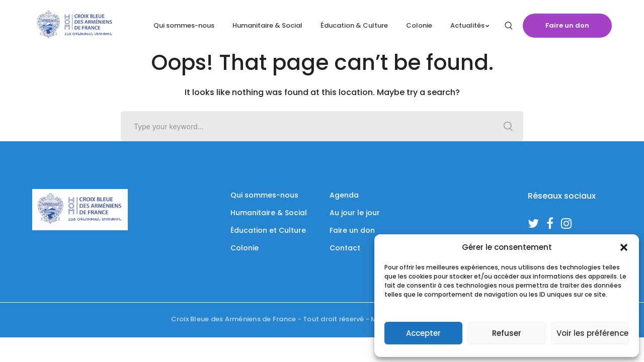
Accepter (423, 333)
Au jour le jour (355, 213)
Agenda (344, 195)
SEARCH (508, 126)
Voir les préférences (593, 333)
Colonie (245, 248)
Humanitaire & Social (269, 213)
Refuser (507, 333)
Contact (345, 248)
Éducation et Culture (268, 230)
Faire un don (567, 25)
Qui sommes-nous (264, 195)
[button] (624, 247)
